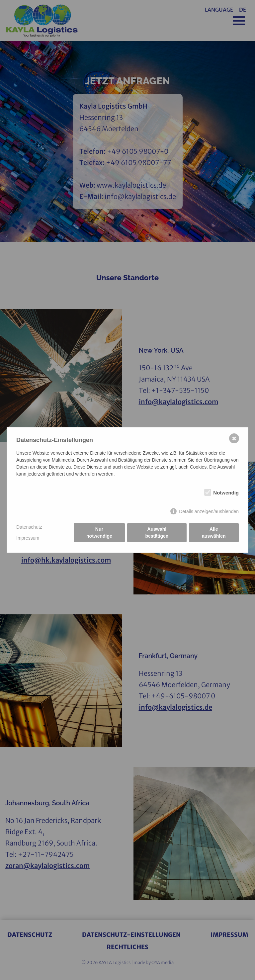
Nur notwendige (99, 533)
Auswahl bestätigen (157, 533)
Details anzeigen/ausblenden (209, 511)
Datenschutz (29, 527)
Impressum (28, 538)
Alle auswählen (214, 533)
